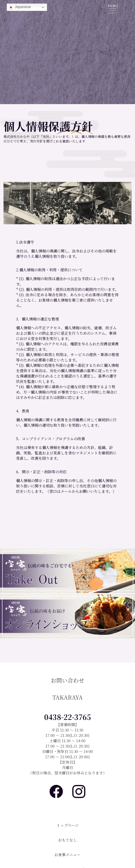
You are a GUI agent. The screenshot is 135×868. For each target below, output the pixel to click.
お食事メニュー (67, 855)
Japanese (20, 7)
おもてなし (67, 840)
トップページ (68, 825)
